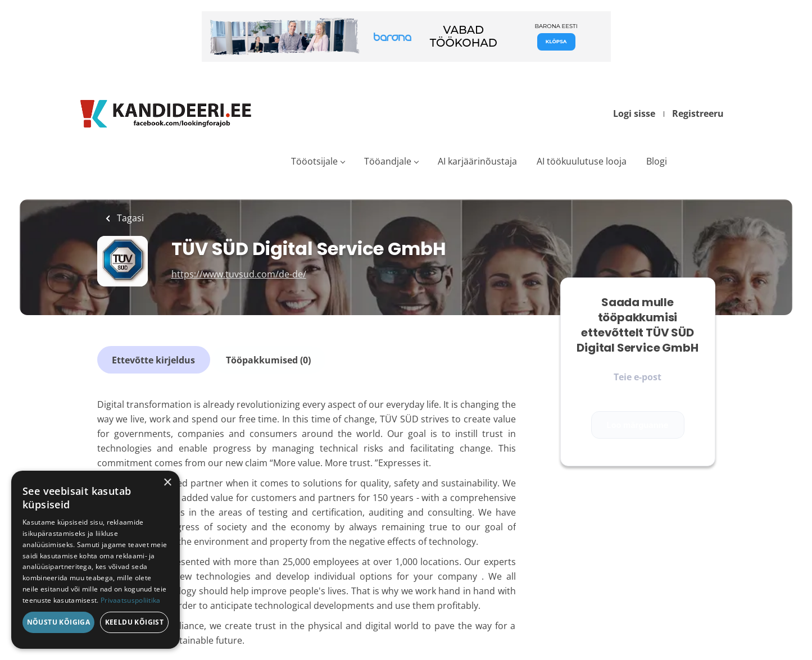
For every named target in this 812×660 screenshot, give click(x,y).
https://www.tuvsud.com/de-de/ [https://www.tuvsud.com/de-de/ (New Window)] (239, 274)
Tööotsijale (314, 161)
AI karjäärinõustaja (477, 161)
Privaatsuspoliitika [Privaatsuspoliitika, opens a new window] (131, 600)
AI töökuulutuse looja (582, 161)
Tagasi (129, 218)
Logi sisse (634, 113)
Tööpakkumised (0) (268, 358)
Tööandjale (388, 161)
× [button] (167, 483)
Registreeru (698, 113)
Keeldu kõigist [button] (135, 622)
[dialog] (96, 560)
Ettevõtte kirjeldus (153, 358)
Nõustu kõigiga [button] (59, 622)
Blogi (657, 161)
